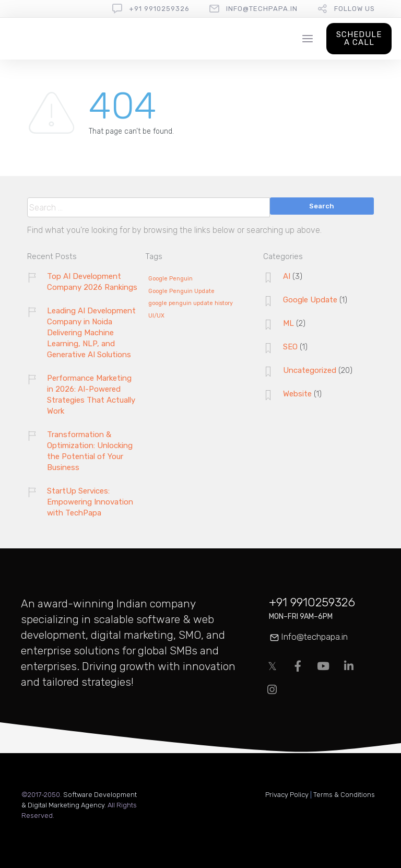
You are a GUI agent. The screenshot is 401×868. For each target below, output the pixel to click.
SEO (290, 347)
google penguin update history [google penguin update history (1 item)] (191, 303)
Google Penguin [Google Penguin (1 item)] (170, 279)
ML (288, 323)
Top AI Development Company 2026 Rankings (92, 282)
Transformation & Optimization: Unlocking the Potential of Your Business (90, 451)
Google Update (310, 300)
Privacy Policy (287, 795)
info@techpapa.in (262, 9)
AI (287, 276)
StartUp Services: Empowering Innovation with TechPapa (90, 502)
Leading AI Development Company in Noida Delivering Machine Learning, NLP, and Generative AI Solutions (91, 333)
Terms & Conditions (344, 795)
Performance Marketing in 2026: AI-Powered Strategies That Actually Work (91, 395)
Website (297, 394)
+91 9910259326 (159, 9)
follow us (355, 9)
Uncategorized (310, 370)
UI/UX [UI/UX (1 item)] (156, 316)
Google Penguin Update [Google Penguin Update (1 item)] (181, 291)
